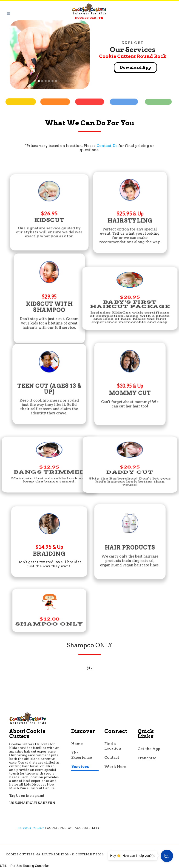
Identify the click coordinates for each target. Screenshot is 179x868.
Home (77, 744)
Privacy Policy (31, 828)
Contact (112, 757)
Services (80, 767)
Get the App (149, 749)
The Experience (82, 755)
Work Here (115, 767)
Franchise (147, 758)
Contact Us (107, 146)
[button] (9, 13)
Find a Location (113, 746)
